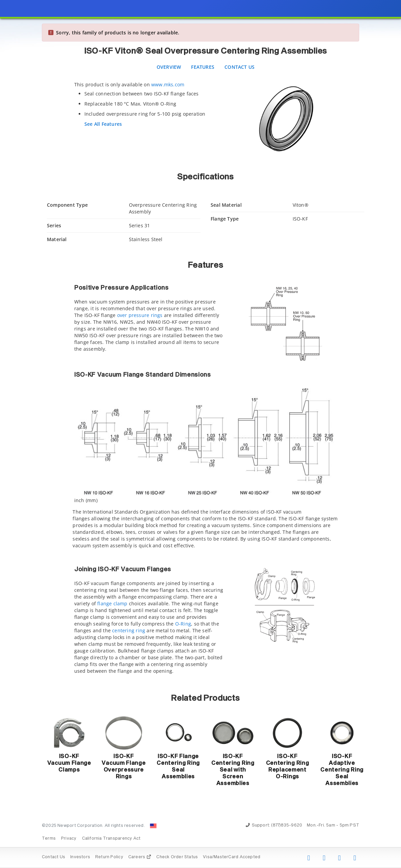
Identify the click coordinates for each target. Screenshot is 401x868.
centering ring (129, 630)
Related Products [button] (205, 698)
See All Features (103, 124)
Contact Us (239, 67)
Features (203, 67)
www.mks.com (168, 84)
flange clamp (112, 603)
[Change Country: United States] (153, 826)
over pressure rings (140, 315)
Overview (169, 67)
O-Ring (183, 624)
